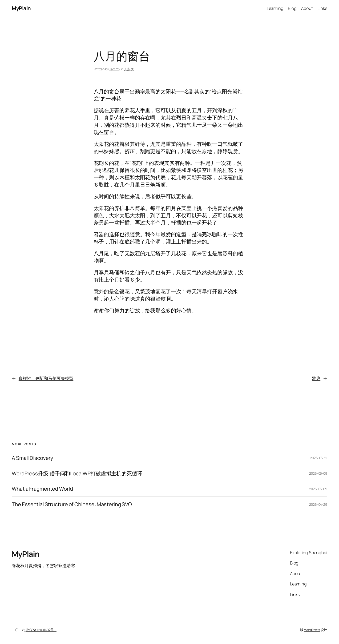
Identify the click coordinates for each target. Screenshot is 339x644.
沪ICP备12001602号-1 (41, 630)
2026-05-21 (319, 458)
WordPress (312, 630)
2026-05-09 (318, 473)
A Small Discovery (32, 458)
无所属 (129, 69)
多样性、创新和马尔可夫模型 (46, 378)
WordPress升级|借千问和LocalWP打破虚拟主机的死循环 (77, 474)
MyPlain (21, 8)
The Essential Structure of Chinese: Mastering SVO (72, 504)
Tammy (115, 69)
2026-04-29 (318, 504)
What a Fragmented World (42, 489)
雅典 (316, 378)
